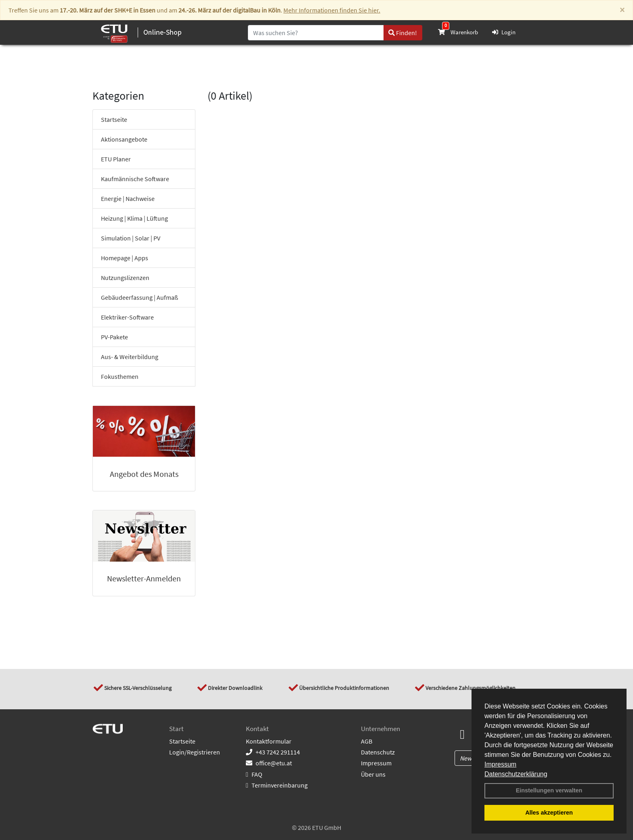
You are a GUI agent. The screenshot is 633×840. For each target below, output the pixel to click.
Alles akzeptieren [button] (549, 813)
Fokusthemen (120, 376)
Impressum (500, 764)
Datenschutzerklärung (516, 774)
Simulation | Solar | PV (131, 238)
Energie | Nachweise (128, 199)
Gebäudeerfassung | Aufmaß (139, 297)
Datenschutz (378, 752)
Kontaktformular (269, 741)
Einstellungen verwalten (549, 790)
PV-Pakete (114, 337)
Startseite (114, 119)
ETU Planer (116, 159)
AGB (367, 741)
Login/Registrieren (195, 752)
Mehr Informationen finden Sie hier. (332, 10)
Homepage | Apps (125, 258)
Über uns (373, 774)
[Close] (622, 10)
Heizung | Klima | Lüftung (134, 218)
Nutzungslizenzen (125, 278)
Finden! (403, 33)
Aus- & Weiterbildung (130, 357)
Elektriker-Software (127, 317)
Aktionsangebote (124, 139)
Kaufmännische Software (135, 179)
